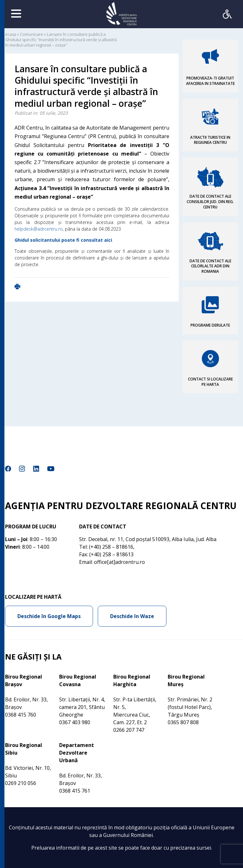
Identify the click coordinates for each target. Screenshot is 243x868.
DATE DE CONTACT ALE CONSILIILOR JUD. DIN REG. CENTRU (210, 202)
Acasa (11, 34)
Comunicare (31, 34)
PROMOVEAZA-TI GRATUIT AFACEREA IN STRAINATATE (210, 81)
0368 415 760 (21, 715)
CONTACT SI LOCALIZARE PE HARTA (210, 382)
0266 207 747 (129, 730)
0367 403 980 (75, 722)
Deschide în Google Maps (49, 616)
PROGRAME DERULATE (210, 325)
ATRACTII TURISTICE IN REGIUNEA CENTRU (210, 140)
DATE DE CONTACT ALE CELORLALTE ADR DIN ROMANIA (210, 266)
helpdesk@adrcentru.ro (39, 229)
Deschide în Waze (132, 616)
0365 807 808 (183, 722)
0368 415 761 (75, 791)
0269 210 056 (21, 783)
